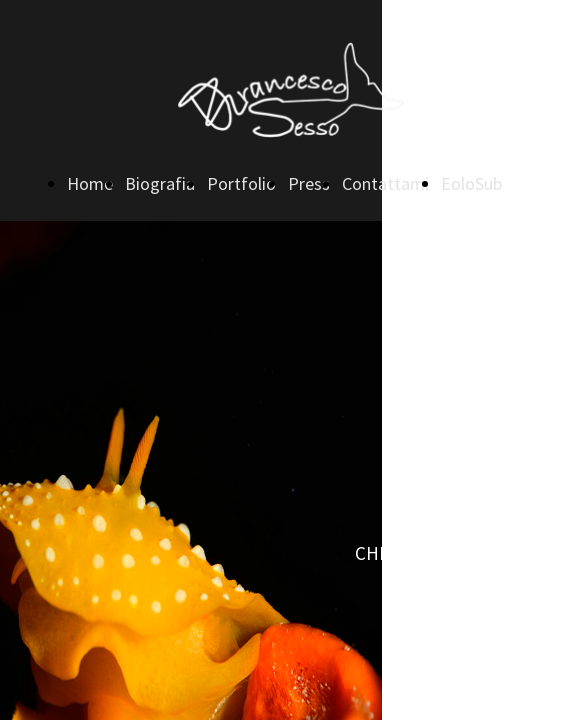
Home (90, 183)
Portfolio (241, 183)
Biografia (160, 183)
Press (309, 183)
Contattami (385, 183)
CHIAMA (386, 553)
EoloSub (471, 183)
